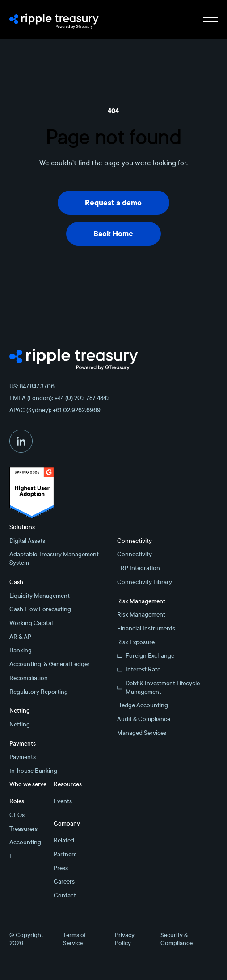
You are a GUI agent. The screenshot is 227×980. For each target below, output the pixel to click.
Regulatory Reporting (39, 692)
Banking (21, 650)
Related (64, 840)
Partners (65, 854)
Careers (64, 882)
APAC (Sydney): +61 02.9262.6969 (55, 410)
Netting (20, 724)
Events (63, 801)
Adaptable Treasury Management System (54, 559)
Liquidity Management (40, 596)
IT (12, 856)
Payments (23, 757)
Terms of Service (74, 939)
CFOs (17, 815)
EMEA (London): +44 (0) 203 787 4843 (60, 398)
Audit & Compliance (144, 719)
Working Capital (31, 623)
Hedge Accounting (143, 705)
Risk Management (141, 615)
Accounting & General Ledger (50, 664)
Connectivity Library (145, 582)
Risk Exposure (136, 642)
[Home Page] (54, 20)
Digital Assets (27, 541)
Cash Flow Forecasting (40, 609)
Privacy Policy (125, 939)
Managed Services (142, 733)
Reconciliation (29, 678)
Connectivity (135, 554)
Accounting (25, 842)
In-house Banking (33, 771)
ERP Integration (139, 568)
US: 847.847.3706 (32, 386)
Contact (65, 895)
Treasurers (23, 829)
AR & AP (20, 637)
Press (61, 868)
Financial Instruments (146, 628)
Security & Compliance (177, 939)
